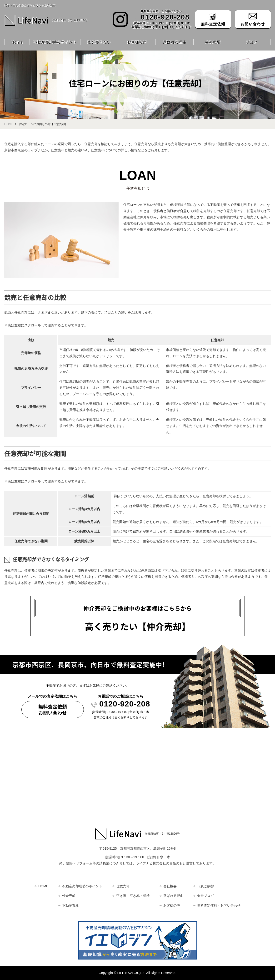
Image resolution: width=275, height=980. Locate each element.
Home (17, 42)
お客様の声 (137, 42)
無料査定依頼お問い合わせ (53, 710)
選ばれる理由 (175, 42)
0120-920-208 (165, 17)
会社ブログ (205, 896)
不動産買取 (70, 905)
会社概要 (213, 42)
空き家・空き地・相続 (133, 896)
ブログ (252, 42)
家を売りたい (99, 42)
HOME (9, 124)
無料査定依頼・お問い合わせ (219, 905)
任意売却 (123, 886)
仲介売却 (69, 896)
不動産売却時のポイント (55, 42)
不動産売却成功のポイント (82, 886)
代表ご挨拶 (205, 886)
